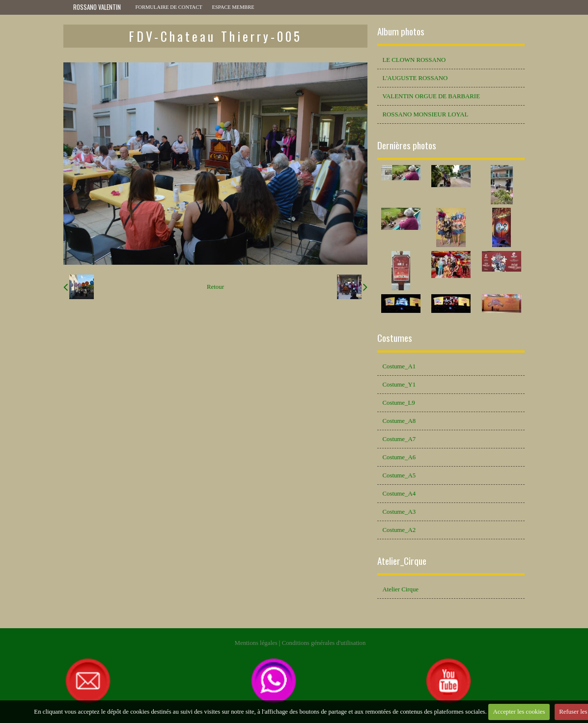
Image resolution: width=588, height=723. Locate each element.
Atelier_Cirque (402, 561)
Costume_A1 (399, 366)
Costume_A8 (399, 421)
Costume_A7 (399, 439)
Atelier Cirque (400, 589)
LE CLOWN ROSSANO (414, 60)
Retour (215, 287)
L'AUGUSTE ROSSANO (415, 78)
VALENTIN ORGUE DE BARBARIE (431, 96)
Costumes (395, 338)
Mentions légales (256, 643)
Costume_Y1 (399, 385)
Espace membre (233, 7)
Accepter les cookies (519, 712)
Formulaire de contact (169, 7)
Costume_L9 (398, 403)
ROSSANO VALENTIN (97, 7)
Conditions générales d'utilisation (324, 643)
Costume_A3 (399, 512)
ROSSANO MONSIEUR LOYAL (425, 114)
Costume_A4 (399, 494)
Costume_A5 (399, 475)
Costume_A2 (399, 530)
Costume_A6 (399, 457)
